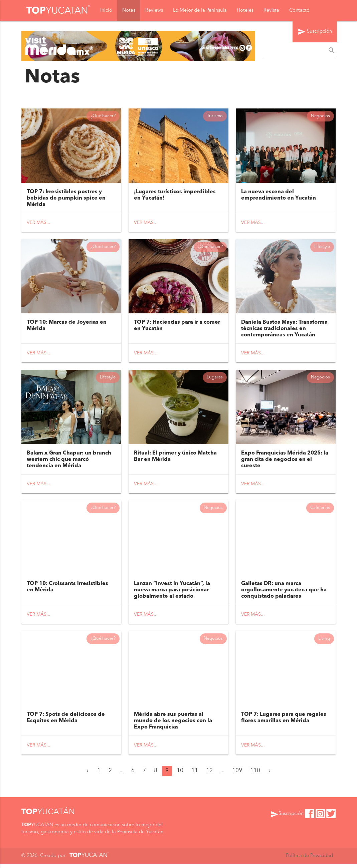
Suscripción (315, 32)
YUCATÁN (48, 816)
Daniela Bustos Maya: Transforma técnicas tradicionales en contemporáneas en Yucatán (284, 330)
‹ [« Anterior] (87, 774)
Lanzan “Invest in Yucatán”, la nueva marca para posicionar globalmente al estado (172, 593)
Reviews (154, 11)
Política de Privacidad (309, 859)
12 (209, 774)
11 (195, 774)
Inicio (106, 11)
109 (237, 774)
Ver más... (39, 223)
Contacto (299, 11)
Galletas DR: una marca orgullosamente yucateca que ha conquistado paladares (284, 593)
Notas (129, 11)
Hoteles (245, 11)
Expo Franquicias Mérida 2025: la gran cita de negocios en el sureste (285, 462)
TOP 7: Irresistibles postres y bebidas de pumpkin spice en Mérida (66, 199)
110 (255, 774)
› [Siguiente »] (270, 774)
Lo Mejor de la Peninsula (200, 11)
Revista (271, 11)
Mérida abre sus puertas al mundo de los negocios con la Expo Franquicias (173, 725)
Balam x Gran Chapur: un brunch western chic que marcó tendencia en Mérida (69, 462)
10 (180, 774)
